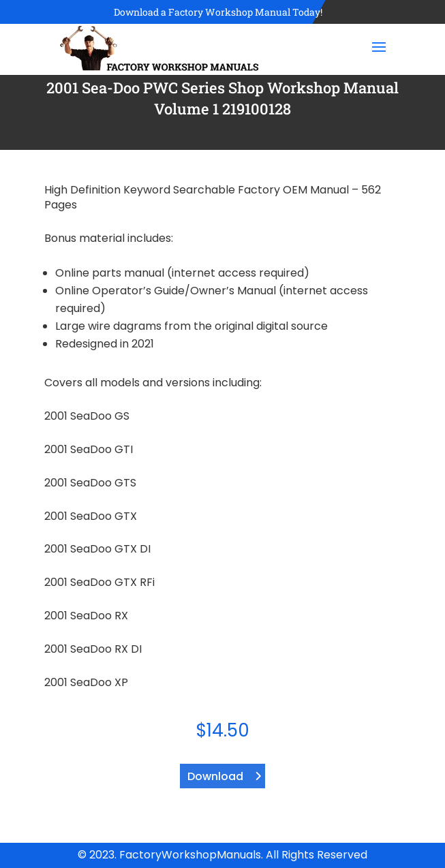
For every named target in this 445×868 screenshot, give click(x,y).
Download (215, 776)
